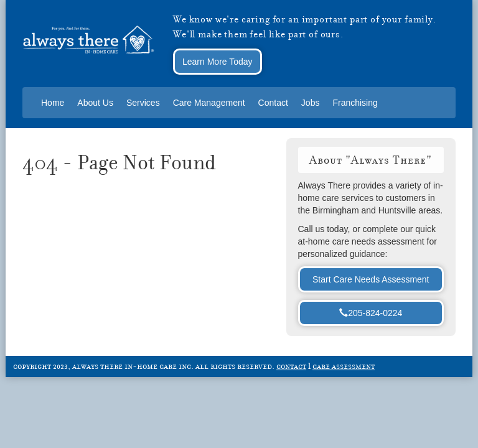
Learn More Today (218, 62)
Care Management (209, 103)
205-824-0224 (371, 313)
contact (291, 366)
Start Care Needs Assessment (371, 279)
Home (53, 103)
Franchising (355, 103)
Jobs (311, 103)
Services (143, 103)
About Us (95, 103)
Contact (273, 103)
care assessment (344, 366)
